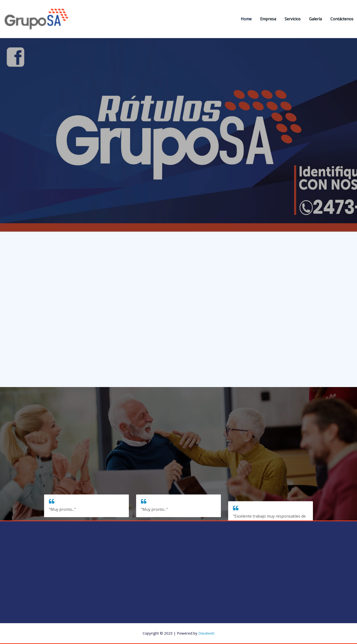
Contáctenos (342, 19)
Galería (315, 19)
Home (246, 19)
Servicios (293, 19)
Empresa (268, 19)
